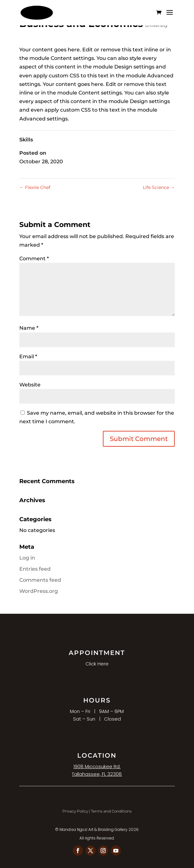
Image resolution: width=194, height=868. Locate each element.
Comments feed (40, 580)
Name (29, 328)
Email (28, 356)
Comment (34, 259)
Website (30, 385)
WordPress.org (39, 591)
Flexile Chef (35, 187)
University (156, 25)
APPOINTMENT (97, 653)
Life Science (159, 187)
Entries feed (35, 569)
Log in (27, 558)
